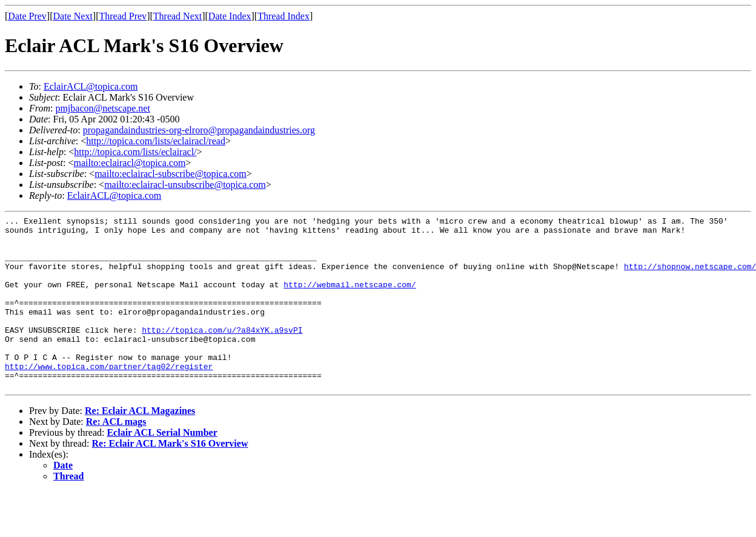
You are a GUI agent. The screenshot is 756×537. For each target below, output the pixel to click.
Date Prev (27, 16)
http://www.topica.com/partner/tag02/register (109, 397)
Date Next (73, 16)
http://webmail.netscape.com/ (350, 299)
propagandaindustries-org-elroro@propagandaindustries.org (199, 130)
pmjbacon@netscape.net (102, 108)
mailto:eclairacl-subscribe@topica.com (171, 174)
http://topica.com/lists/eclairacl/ (135, 152)
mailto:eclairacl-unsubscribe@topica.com (185, 185)
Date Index (230, 16)
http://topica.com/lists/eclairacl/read (156, 141)
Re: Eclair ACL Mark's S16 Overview (170, 478)
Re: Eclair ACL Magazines (140, 445)
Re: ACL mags (116, 456)
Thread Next (177, 16)
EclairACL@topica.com (91, 86)
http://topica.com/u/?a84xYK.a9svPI (222, 353)
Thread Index (283, 16)
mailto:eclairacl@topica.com (129, 163)
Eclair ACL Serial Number (162, 467)
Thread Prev (123, 16)
